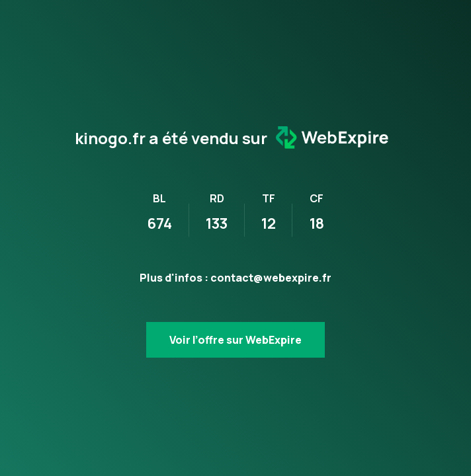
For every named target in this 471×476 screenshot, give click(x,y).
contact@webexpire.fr (271, 278)
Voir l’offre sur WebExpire (235, 340)
